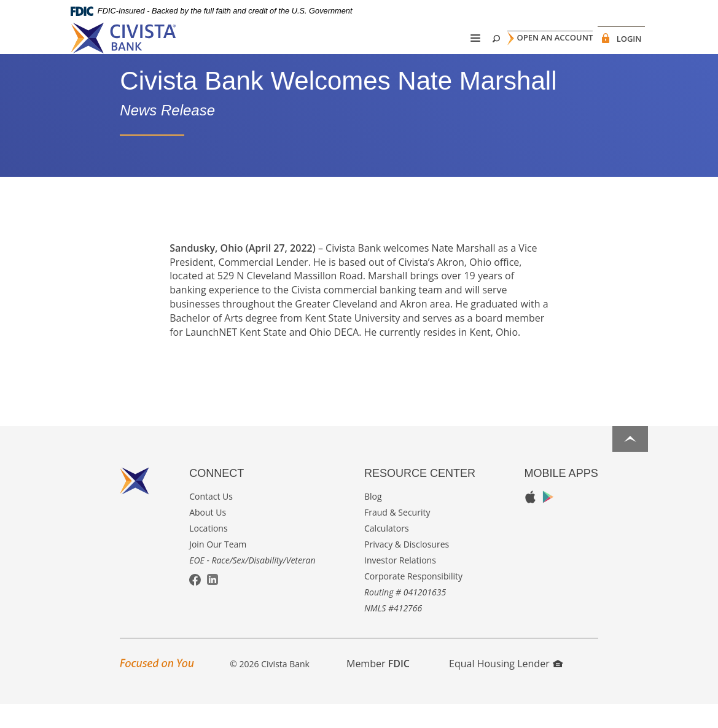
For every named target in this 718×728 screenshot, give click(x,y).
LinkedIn (213, 603)
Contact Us (211, 520)
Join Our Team (218, 567)
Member (378, 687)
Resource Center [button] (420, 497)
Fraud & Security (397, 536)
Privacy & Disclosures (407, 567)
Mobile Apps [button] (561, 497)
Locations (208, 552)
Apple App (530, 521)
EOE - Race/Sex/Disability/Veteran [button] (252, 583)
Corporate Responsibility (413, 599)
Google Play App (548, 520)
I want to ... (605, 712)
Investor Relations (400, 583)
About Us (208, 536)
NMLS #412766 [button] (393, 631)
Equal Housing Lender (506, 687)
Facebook (195, 604)
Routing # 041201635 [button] (405, 615)
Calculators (387, 552)
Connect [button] (217, 497)
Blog (373, 520)
